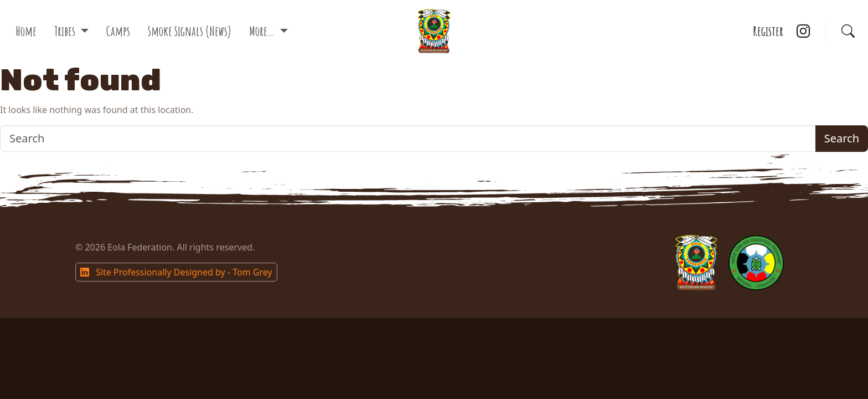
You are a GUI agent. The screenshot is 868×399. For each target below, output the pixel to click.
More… (263, 31)
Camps (118, 31)
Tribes (66, 31)
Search (842, 138)
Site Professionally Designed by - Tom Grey (176, 272)
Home (26, 31)
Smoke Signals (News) (190, 31)
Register (768, 31)
